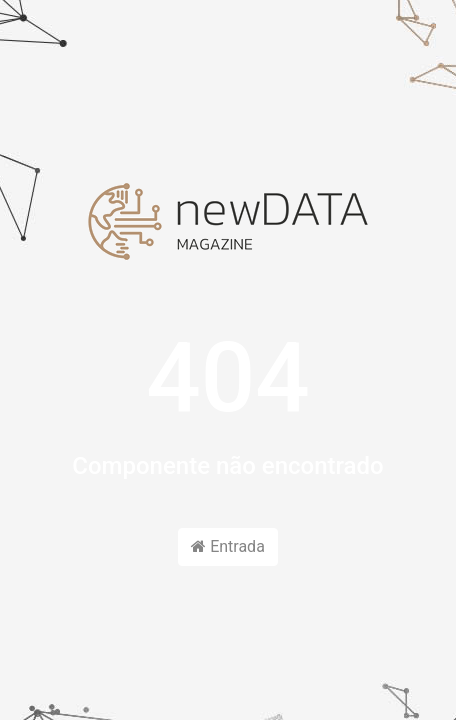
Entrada (228, 546)
